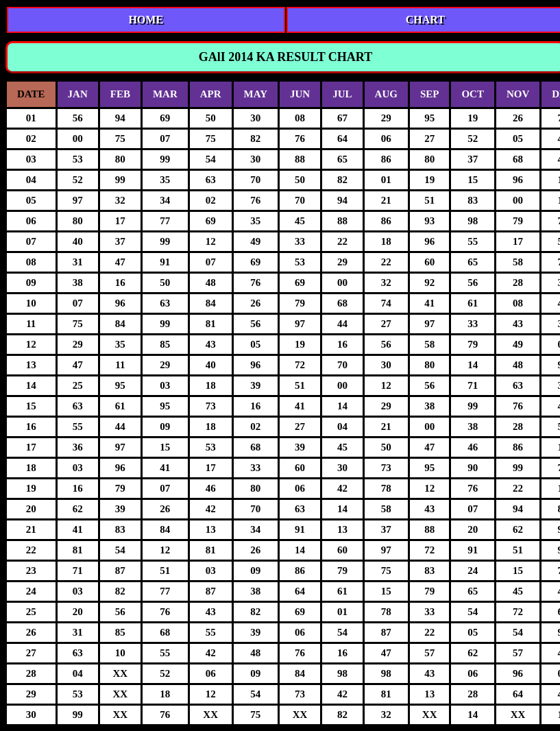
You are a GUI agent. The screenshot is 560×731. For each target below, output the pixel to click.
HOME (146, 20)
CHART (425, 20)
